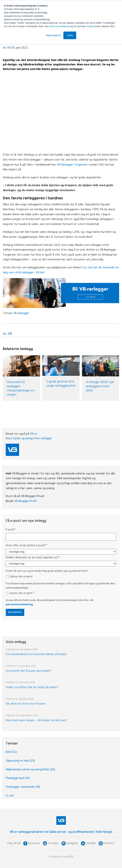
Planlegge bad (18, 778)
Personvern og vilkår (61, 857)
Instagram (72, 843)
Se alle (10, 796)
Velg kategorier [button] (53, 35)
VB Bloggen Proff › (26, 501)
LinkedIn (91, 843)
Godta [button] (70, 35)
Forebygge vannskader (23, 787)
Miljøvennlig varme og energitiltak (30, 770)
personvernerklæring (59, 26)
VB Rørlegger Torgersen (72, 165)
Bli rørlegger (22, 313)
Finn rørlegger (43, 438)
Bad (8, 438)
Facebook (34, 843)
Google (90, 26)
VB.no (34, 434)
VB (9, 48)
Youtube (53, 843)
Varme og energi (23, 438)
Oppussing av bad (20, 761)
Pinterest (109, 843)
